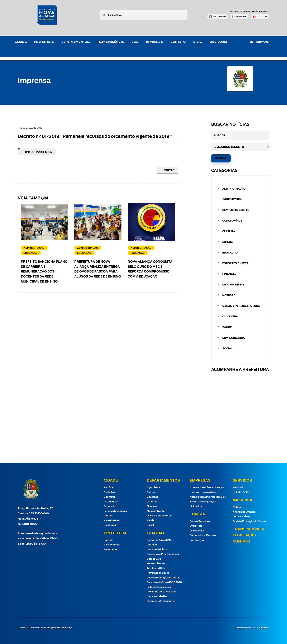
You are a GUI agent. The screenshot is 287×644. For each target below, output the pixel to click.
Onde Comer (197, 531)
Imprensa (154, 42)
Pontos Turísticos (200, 521)
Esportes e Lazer (235, 263)
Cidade (21, 42)
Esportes (152, 502)
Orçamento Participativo (161, 601)
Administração (234, 189)
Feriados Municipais (115, 511)
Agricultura (232, 199)
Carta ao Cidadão (157, 596)
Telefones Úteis (156, 568)
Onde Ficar (196, 526)
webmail (259, 42)
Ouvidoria (218, 42)
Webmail (238, 487)
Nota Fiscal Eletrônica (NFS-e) (208, 497)
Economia (110, 506)
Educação (230, 253)
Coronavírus (232, 221)
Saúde (227, 327)
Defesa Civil (154, 559)
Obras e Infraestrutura (241, 306)
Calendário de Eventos (203, 535)
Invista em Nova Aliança (204, 492)
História (108, 487)
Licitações (196, 506)
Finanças (229, 274)
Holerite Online (242, 492)
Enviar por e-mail (38, 152)
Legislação (245, 535)
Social (227, 349)
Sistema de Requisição (203, 502)
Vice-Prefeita (112, 520)
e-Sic (198, 42)
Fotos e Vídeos (241, 517)
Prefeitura (44, 42)
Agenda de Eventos (244, 512)
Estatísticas (111, 502)
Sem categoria (233, 338)
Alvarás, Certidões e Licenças (207, 487)
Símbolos (109, 492)
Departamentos (75, 42)
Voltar (168, 170)
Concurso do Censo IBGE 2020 (164, 582)
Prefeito (109, 516)
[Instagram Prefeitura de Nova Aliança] (217, 17)
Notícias (229, 295)
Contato (178, 42)
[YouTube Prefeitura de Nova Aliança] (260, 17)
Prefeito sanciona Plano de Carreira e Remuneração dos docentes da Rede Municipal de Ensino (44, 272)
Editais (228, 242)
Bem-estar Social (236, 210)
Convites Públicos (157, 550)
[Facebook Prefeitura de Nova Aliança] (239, 17)
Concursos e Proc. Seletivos (163, 554)
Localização (197, 540)
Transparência (110, 42)
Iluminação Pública (158, 573)
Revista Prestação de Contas (163, 578)
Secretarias (110, 525)
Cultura (229, 231)
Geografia (110, 497)
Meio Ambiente (233, 285)
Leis (135, 42)
